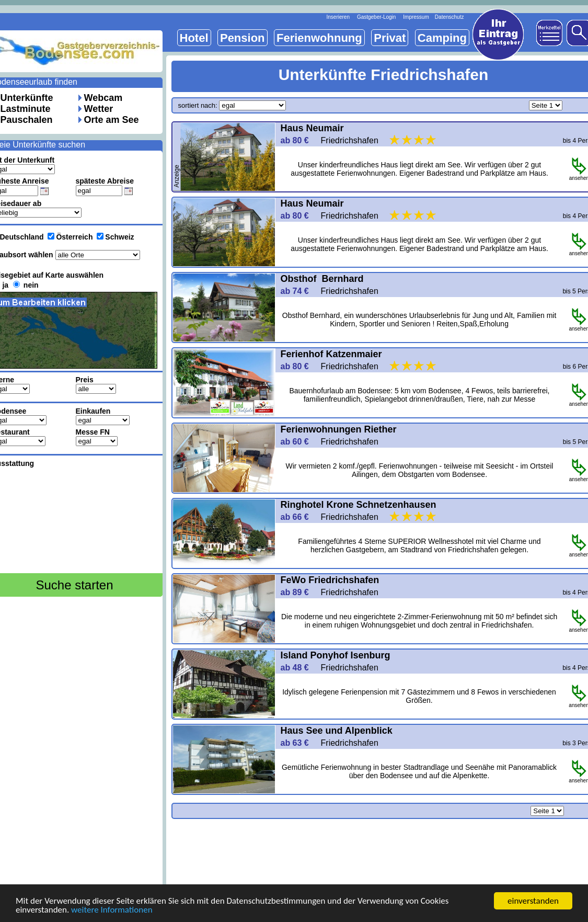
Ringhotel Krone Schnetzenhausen (359, 505)
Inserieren (338, 17)
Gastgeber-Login (377, 17)
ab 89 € (299, 592)
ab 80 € (299, 140)
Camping (442, 38)
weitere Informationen (112, 910)
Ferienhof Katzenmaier (331, 354)
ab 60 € (299, 442)
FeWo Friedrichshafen (331, 580)
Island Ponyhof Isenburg (337, 655)
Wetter (99, 109)
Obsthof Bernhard (322, 279)
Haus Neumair (312, 128)
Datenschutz (449, 17)
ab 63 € (299, 743)
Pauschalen (27, 120)
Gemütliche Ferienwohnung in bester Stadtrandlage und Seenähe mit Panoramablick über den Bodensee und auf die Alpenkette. (419, 771)
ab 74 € (299, 291)
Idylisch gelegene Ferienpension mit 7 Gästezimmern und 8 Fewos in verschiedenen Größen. (419, 696)
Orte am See (112, 120)
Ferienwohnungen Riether (339, 429)
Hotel (194, 38)
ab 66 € (299, 517)
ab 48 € (299, 668)
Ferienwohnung (319, 38)
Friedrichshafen (380, 140)
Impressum (416, 17)
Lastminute (26, 109)
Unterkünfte (27, 98)
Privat (390, 38)
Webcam (103, 98)
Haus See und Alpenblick (337, 731)
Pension (243, 38)
